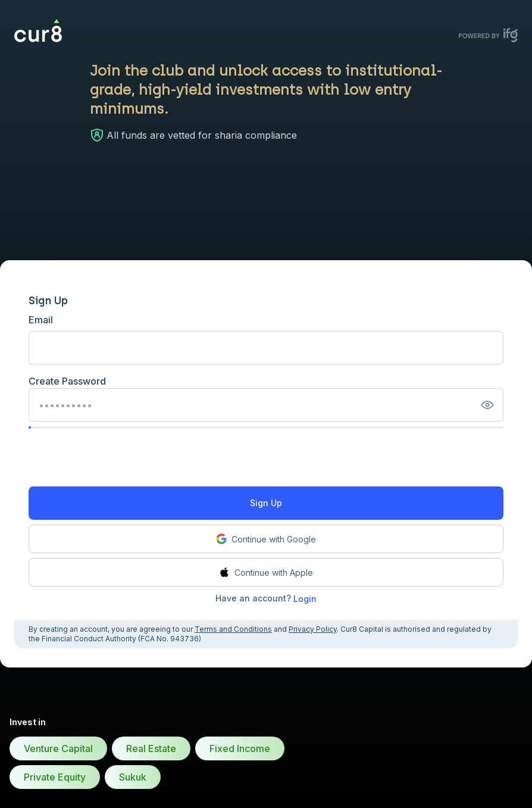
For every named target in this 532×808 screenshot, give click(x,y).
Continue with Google (266, 539)
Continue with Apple (266, 572)
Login (305, 599)
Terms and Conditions (233, 629)
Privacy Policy (313, 629)
